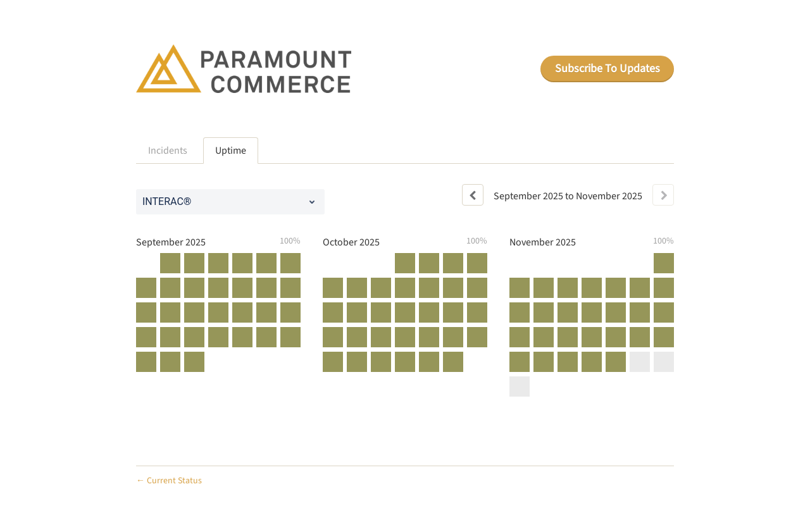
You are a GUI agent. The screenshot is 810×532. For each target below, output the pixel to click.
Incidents (168, 151)
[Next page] (663, 195)
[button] (607, 69)
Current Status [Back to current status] (169, 481)
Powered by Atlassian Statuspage (611, 480)
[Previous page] (473, 195)
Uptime (231, 151)
